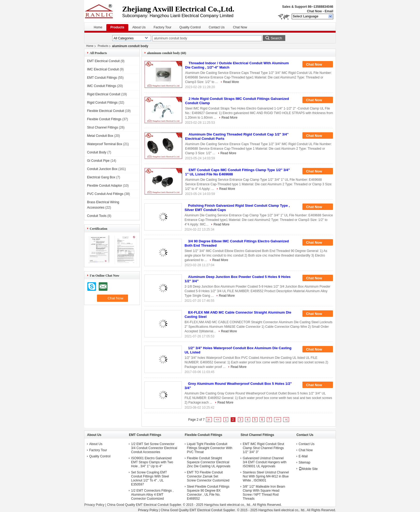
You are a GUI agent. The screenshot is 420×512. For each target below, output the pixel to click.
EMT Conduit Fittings (102, 78)
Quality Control (190, 27)
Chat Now (314, 11)
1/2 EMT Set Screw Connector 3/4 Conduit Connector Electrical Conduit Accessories (154, 448)
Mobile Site (308, 469)
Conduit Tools (97, 216)
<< (217, 420)
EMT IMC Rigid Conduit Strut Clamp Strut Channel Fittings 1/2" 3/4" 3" (263, 448)
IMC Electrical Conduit (103, 69)
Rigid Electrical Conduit (104, 94)
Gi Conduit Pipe (98, 161)
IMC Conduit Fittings (102, 86)
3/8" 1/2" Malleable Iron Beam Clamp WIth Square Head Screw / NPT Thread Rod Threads (264, 493)
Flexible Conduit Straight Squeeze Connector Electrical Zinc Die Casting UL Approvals (209, 462)
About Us (139, 27)
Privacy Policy (94, 505)
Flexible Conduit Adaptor (105, 186)
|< (209, 420)
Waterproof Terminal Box (105, 144)
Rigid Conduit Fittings (102, 103)
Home (98, 27)
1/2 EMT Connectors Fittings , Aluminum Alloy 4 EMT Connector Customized (152, 495)
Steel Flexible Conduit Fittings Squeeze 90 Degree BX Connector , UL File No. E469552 (208, 493)
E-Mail (303, 456)
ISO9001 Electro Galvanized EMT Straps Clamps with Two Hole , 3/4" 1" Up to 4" (152, 462)
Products (117, 27)
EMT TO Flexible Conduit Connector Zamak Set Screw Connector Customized (208, 476)
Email (329, 11)
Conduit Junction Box (102, 169)
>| (286, 420)
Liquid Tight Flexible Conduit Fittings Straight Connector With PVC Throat (210, 448)
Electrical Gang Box (101, 177)
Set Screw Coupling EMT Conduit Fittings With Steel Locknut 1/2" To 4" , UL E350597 (150, 478)
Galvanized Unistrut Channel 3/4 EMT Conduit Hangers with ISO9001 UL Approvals (265, 462)
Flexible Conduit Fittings (104, 119)
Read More (231, 82)
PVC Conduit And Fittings (105, 194)
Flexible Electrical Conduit (106, 111)
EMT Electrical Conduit (103, 61)
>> (277, 420)
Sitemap (305, 462)
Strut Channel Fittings (102, 127)
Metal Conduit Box (100, 136)
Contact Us (217, 27)
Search (276, 38)
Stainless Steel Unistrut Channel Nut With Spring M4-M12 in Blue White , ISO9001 (266, 476)
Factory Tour (162, 27)
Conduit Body (97, 152)
